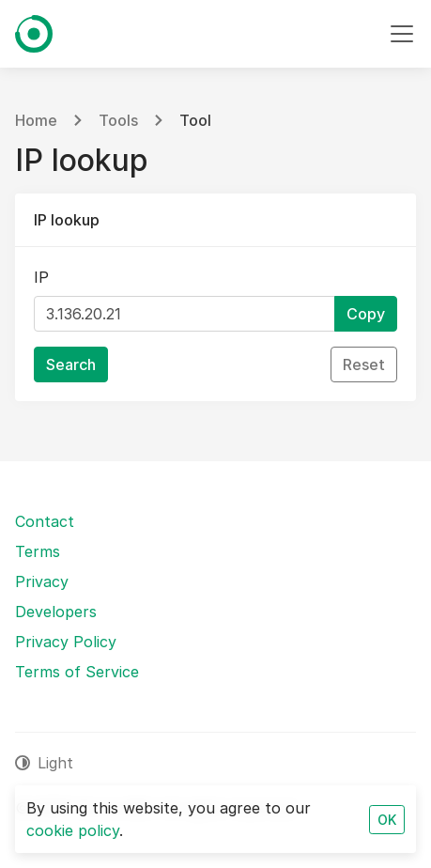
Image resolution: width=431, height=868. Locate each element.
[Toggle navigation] (402, 34)
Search (71, 364)
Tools (118, 120)
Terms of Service (77, 672)
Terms (38, 551)
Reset (364, 364)
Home (36, 120)
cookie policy (73, 830)
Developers (56, 612)
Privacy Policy (66, 642)
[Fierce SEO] (34, 34)
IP (41, 277)
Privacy (42, 581)
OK (387, 820)
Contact (45, 521)
